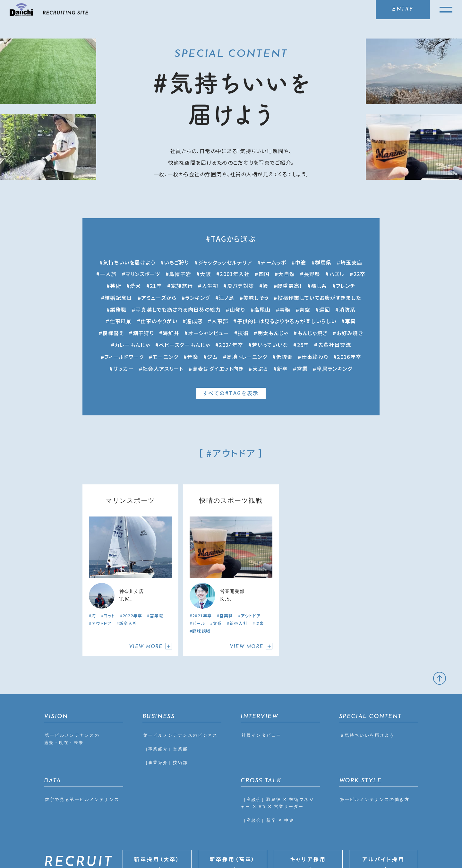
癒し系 (319, 286)
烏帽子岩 (180, 274)
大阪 (205, 274)
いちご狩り (176, 262)
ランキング (197, 298)
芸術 (116, 286)
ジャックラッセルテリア (225, 262)
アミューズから (159, 298)
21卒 (156, 286)
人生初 (210, 286)
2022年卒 (133, 545)
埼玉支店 (351, 262)
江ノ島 (227, 298)
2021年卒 (202, 545)
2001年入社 (235, 274)
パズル (337, 274)
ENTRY (403, 9)
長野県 (312, 274)
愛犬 (136, 286)
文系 (217, 552)
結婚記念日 (118, 298)
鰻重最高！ (290, 286)
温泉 (260, 552)
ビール (199, 552)
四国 (264, 274)
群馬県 (323, 262)
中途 (301, 262)
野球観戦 (201, 560)
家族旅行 (182, 286)
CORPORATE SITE (361, 845)
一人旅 (108, 274)
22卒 (360, 274)
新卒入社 (128, 552)
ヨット (109, 545)
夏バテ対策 (241, 286)
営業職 (157, 545)
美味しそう (256, 298)
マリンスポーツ (143, 274)
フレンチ (346, 286)
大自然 (287, 274)
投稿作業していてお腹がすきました (319, 298)
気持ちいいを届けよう (129, 262)
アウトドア (101, 552)
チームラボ (274, 262)
